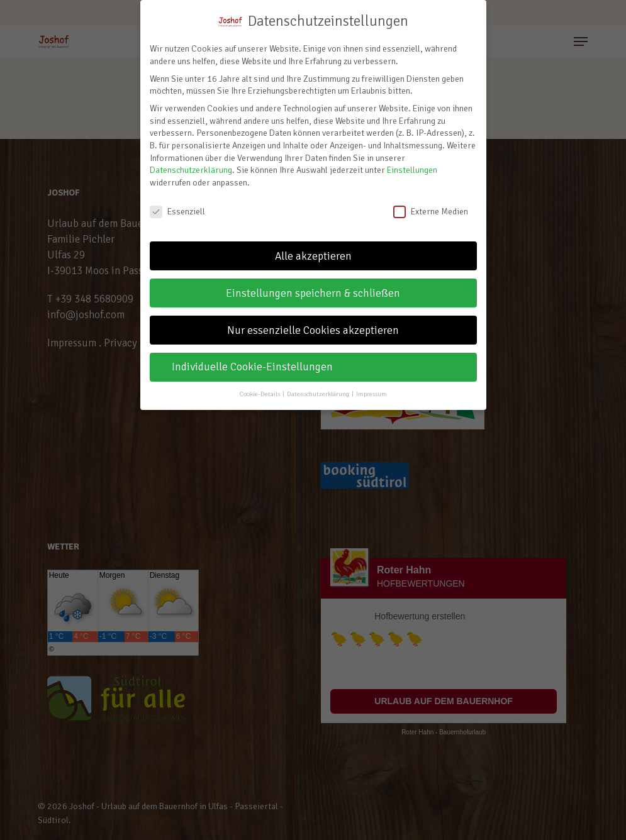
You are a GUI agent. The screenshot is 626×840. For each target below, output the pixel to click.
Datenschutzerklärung (191, 170)
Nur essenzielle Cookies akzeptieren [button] (313, 330)
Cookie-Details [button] (260, 394)
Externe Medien (431, 212)
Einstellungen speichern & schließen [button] (313, 293)
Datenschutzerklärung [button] (319, 394)
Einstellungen (412, 170)
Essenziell (177, 212)
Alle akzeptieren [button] (313, 256)
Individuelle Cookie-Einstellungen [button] (252, 367)
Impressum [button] (372, 394)
